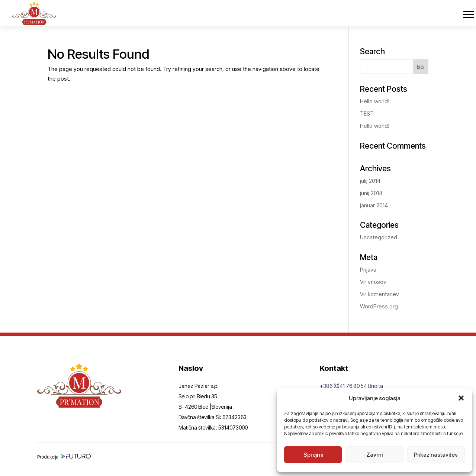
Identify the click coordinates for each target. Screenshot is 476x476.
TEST (367, 114)
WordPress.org (379, 306)
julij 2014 (370, 181)
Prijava (368, 270)
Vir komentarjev (379, 294)
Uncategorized (379, 237)
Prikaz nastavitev (436, 455)
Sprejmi (313, 455)
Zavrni (374, 455)
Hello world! (375, 101)
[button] (461, 398)
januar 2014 (374, 205)
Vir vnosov (373, 282)
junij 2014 (371, 193)
